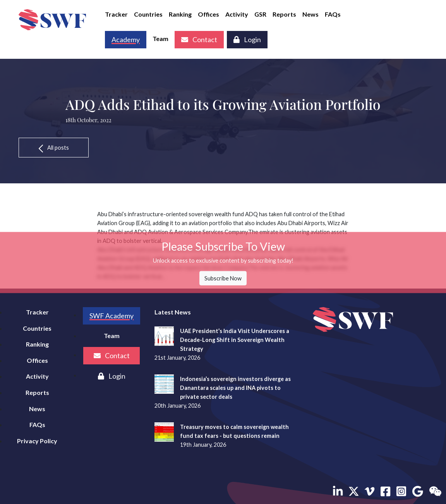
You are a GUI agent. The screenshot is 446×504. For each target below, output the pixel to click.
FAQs (333, 14)
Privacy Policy (37, 441)
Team (160, 38)
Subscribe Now (223, 278)
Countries (148, 14)
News (310, 14)
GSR (260, 14)
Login (247, 39)
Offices (208, 14)
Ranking (180, 14)
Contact (199, 39)
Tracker (116, 14)
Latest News (173, 312)
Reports (284, 14)
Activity (237, 14)
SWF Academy (111, 316)
